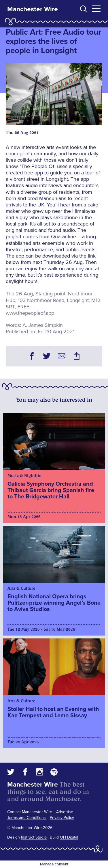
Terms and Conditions (26, 818)
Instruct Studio (34, 837)
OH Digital (69, 837)
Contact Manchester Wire (30, 812)
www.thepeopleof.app (30, 313)
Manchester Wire (33, 9)
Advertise (65, 812)
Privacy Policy (62, 818)
